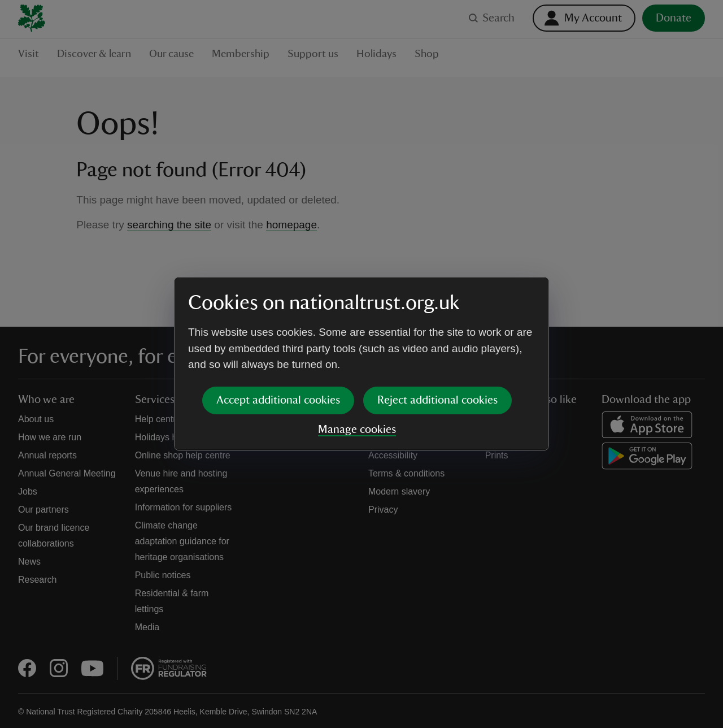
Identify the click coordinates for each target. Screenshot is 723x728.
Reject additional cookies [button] (437, 400)
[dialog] (361, 364)
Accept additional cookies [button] (278, 400)
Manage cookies (357, 430)
